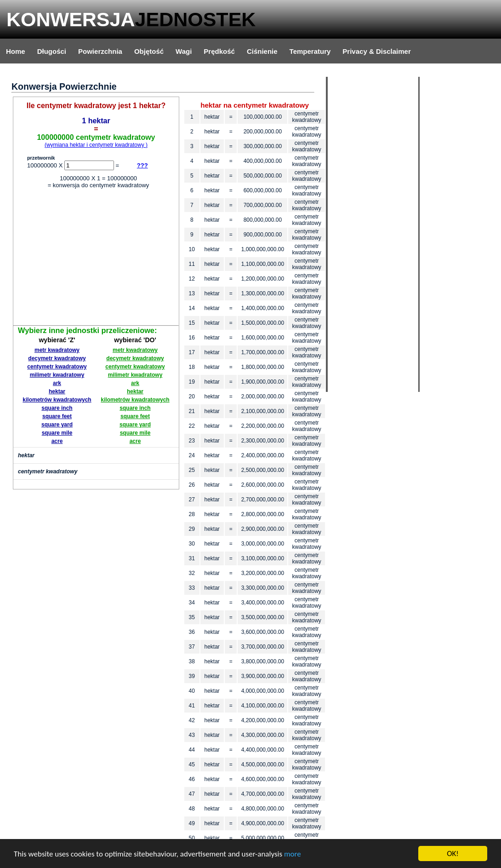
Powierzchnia (100, 51)
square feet (57, 416)
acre (57, 441)
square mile (57, 433)
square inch (57, 408)
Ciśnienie (262, 51)
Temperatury (310, 51)
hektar (57, 391)
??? (142, 165)
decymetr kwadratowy (57, 358)
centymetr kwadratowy (57, 367)
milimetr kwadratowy (57, 375)
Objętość (149, 51)
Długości (52, 51)
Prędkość (219, 51)
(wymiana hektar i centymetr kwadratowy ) (96, 145)
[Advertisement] (96, 259)
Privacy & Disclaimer (376, 51)
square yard (57, 425)
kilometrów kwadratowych (57, 400)
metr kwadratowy (57, 350)
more (293, 854)
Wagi (184, 51)
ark (57, 383)
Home (16, 51)
